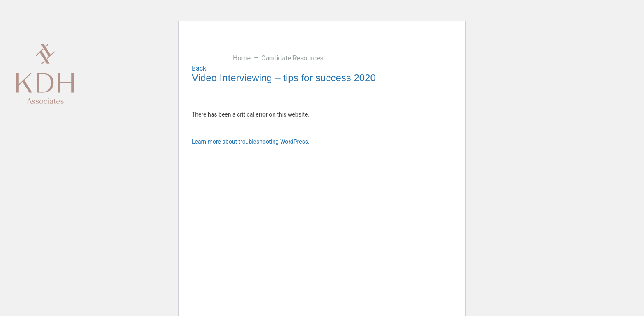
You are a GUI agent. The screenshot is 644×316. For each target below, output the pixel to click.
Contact (343, 47)
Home (243, 58)
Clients (233, 47)
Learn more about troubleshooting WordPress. (251, 142)
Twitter (624, 293)
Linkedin (624, 268)
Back (199, 68)
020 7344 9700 (523, 48)
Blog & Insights (306, 47)
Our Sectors (201, 47)
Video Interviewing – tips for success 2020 (284, 78)
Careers (372, 47)
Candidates (264, 47)
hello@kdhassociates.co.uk (588, 48)
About (169, 47)
